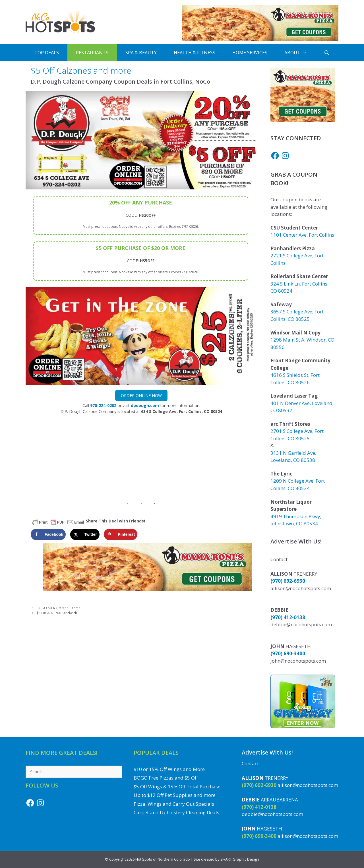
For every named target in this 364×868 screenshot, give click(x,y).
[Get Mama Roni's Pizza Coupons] (260, 40)
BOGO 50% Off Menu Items (58, 608)
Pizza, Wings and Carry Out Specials (174, 804)
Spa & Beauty (141, 53)
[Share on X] (85, 534)
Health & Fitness (195, 53)
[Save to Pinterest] (121, 534)
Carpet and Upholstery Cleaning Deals (176, 812)
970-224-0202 (103, 405)
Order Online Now (141, 395)
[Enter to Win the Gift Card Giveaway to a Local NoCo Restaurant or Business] (303, 727)
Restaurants (92, 53)
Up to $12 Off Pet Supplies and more (175, 795)
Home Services (250, 53)
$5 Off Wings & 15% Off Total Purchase (177, 787)
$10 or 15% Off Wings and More (169, 769)
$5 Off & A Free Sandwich (57, 613)
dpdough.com (145, 405)
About (300, 53)
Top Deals (47, 53)
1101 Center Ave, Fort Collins (302, 235)
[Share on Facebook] (48, 534)
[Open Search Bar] (327, 53)
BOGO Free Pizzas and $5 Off (166, 778)
